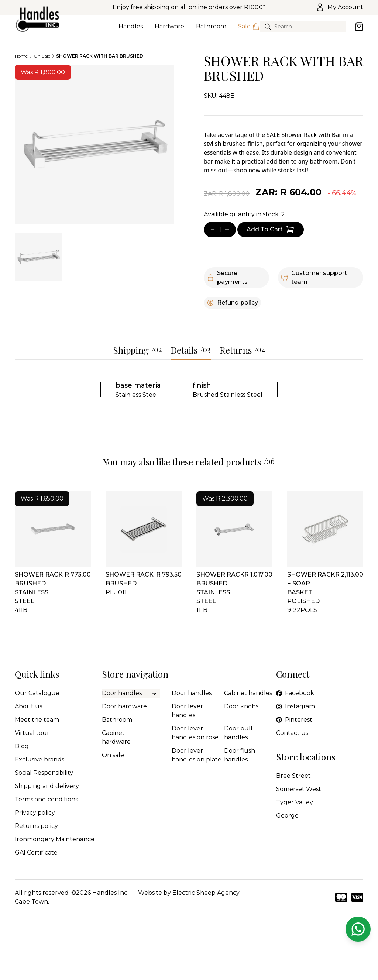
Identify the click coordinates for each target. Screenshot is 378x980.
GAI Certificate (36, 852)
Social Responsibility (44, 773)
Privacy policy (35, 813)
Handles (131, 31)
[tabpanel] (94, 145)
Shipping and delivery (47, 786)
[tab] (38, 257)
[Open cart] (359, 27)
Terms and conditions (46, 799)
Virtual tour (32, 733)
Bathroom (211, 31)
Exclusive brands (39, 759)
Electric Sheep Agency (206, 893)
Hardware (169, 31)
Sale (249, 31)
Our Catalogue (37, 693)
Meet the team (37, 720)
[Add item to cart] (271, 230)
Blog (22, 746)
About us (28, 706)
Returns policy (36, 826)
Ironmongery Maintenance (55, 839)
